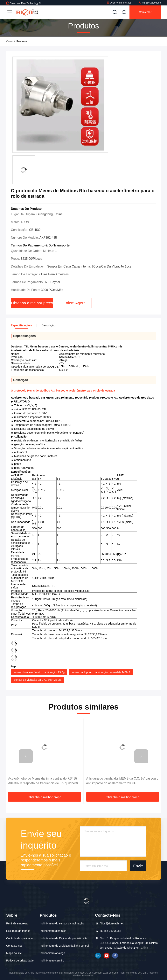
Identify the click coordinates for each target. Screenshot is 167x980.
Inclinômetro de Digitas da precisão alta (63, 938)
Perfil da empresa (17, 923)
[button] (26, 756)
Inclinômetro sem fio (52, 961)
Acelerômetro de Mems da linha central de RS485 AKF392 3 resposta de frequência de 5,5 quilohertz (43, 781)
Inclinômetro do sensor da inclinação (62, 923)
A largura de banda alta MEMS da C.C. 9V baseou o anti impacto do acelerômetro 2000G (122, 781)
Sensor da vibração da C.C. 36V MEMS (38, 680)
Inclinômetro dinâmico (53, 931)
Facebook (115, 956)
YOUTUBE (107, 956)
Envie (138, 866)
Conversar (145, 12)
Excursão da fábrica (18, 931)
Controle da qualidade (20, 938)
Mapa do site (14, 953)
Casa (9, 41)
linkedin (98, 956)
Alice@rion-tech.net (119, 3)
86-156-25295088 (150, 3)
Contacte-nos (14, 946)
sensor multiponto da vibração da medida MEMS (101, 672)
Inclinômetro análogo (52, 953)
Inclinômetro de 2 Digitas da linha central (64, 946)
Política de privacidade (20, 961)
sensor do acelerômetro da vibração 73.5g (39, 672)
